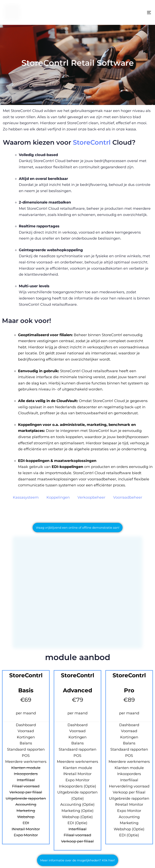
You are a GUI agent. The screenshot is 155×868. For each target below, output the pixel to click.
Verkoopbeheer (91, 497)
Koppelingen (58, 497)
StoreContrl (93, 142)
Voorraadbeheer (128, 497)
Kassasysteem (26, 497)
